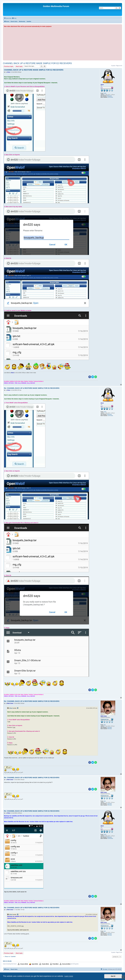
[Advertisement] (62, 43)
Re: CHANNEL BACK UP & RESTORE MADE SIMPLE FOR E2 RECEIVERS (32, 388)
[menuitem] (14, 18)
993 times (109, 96)
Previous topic (9, 66)
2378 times (110, 97)
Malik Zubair (104, 716)
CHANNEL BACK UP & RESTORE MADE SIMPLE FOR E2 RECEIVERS (37, 63)
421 (105, 725)
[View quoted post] (18, 708)
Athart (102, 85)
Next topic (19, 66)
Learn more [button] (69, 976)
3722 (105, 93)
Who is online (7, 961)
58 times (110, 729)
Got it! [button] (113, 976)
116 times (109, 727)
